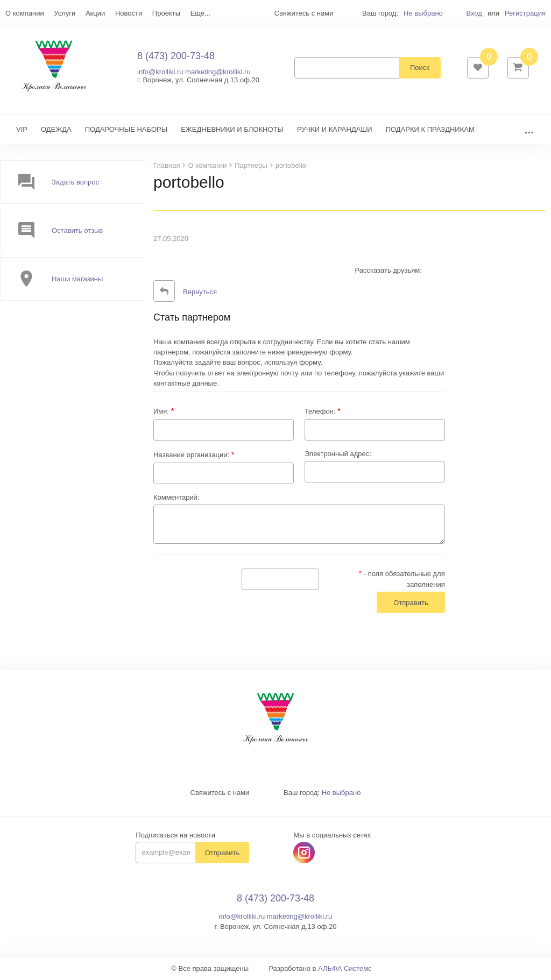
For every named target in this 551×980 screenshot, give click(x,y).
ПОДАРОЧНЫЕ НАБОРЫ (126, 130)
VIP (22, 130)
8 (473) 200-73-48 (176, 56)
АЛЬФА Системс (345, 970)
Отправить (222, 854)
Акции (95, 13)
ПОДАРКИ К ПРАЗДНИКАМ (430, 130)
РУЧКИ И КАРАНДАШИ (335, 130)
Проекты (166, 13)
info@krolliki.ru (160, 72)
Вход (474, 13)
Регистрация (525, 13)
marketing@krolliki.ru (218, 72)
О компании (25, 13)
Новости (129, 13)
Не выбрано (423, 13)
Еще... (200, 13)
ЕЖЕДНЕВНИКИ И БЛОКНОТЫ (232, 130)
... (529, 130)
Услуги (65, 13)
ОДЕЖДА (56, 130)
